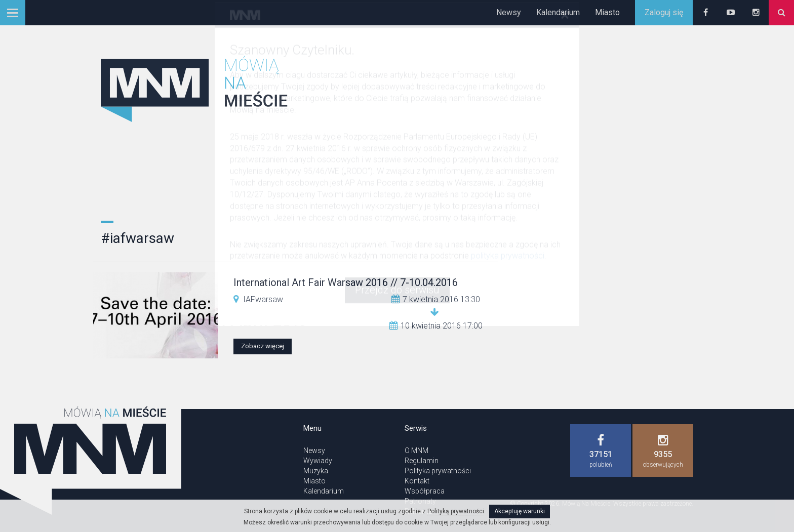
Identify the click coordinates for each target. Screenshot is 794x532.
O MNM (416, 451)
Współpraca (425, 491)
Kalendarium (558, 12)
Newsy (509, 12)
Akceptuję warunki (520, 511)
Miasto (607, 12)
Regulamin (422, 461)
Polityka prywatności (438, 471)
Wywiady (318, 461)
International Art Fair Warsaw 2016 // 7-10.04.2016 (346, 282)
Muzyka (316, 471)
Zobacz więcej (263, 346)
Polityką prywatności (456, 511)
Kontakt (417, 481)
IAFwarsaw (263, 299)
